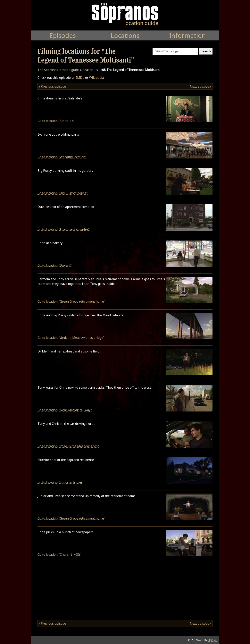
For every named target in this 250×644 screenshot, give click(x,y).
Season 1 (89, 70)
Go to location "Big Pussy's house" (63, 193)
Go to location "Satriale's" (56, 121)
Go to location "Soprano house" (60, 482)
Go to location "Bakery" (55, 265)
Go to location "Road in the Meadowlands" (68, 446)
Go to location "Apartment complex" (64, 229)
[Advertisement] (125, 590)
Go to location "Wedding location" (62, 157)
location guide (58, 70)
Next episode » (201, 86)
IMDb (80, 78)
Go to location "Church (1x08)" (59, 555)
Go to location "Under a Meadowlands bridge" (71, 338)
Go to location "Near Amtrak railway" (65, 410)
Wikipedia (96, 78)
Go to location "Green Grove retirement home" (71, 301)
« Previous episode (52, 86)
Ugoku (212, 640)
